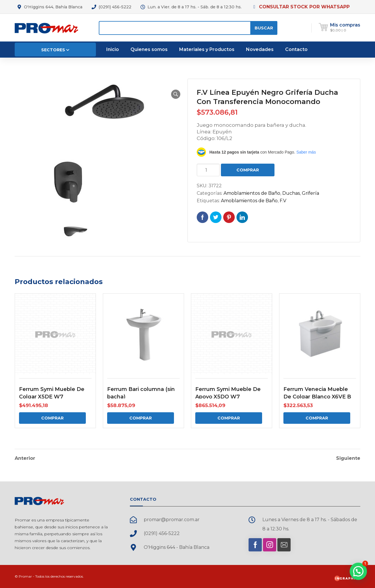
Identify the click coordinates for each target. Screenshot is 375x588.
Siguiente (348, 458)
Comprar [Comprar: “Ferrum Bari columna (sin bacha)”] (141, 418)
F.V (283, 201)
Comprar (248, 170)
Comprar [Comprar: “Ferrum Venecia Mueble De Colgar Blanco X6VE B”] (317, 418)
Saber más (306, 152)
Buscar (264, 28)
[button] (176, 94)
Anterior (25, 458)
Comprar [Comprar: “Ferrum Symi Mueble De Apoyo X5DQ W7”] (229, 418)
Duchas (291, 193)
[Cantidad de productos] (208, 170)
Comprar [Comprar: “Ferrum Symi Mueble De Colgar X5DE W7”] (52, 418)
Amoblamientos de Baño (252, 193)
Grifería (310, 193)
